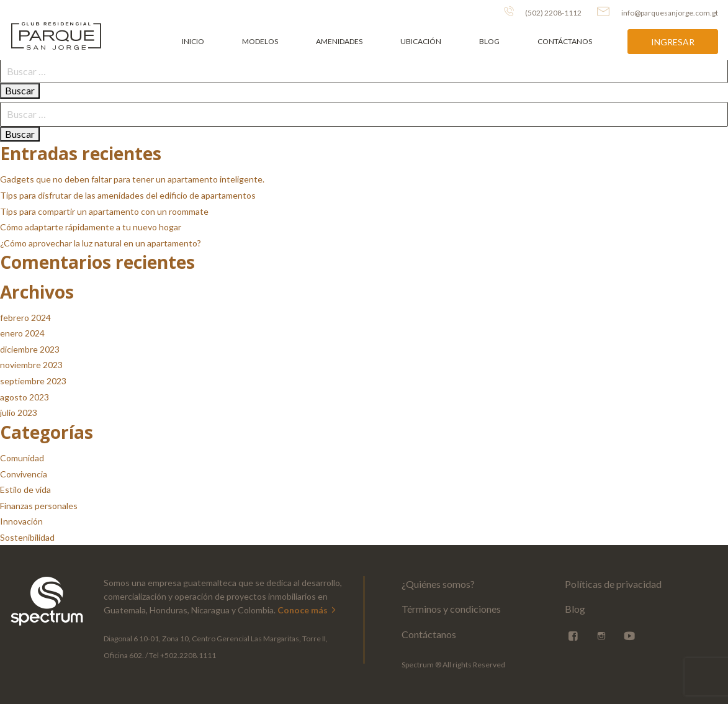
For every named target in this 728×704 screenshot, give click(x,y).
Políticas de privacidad (613, 584)
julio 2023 (19, 413)
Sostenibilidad (27, 537)
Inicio (193, 41)
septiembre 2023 (33, 381)
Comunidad (22, 458)
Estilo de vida (25, 490)
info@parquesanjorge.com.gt (658, 12)
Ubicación (421, 41)
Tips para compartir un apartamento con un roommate (104, 211)
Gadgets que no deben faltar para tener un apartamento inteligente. (132, 179)
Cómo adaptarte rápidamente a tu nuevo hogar (91, 227)
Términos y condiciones (451, 609)
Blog (489, 41)
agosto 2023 (25, 397)
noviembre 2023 (31, 365)
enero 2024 (22, 333)
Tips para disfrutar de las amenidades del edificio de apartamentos (128, 195)
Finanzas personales (39, 506)
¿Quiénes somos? (438, 584)
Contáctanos (565, 41)
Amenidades (339, 41)
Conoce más (308, 610)
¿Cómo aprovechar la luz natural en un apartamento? (101, 243)
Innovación (21, 521)
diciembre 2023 (30, 349)
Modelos (260, 41)
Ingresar (673, 42)
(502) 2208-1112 (543, 12)
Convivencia (24, 474)
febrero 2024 (25, 318)
